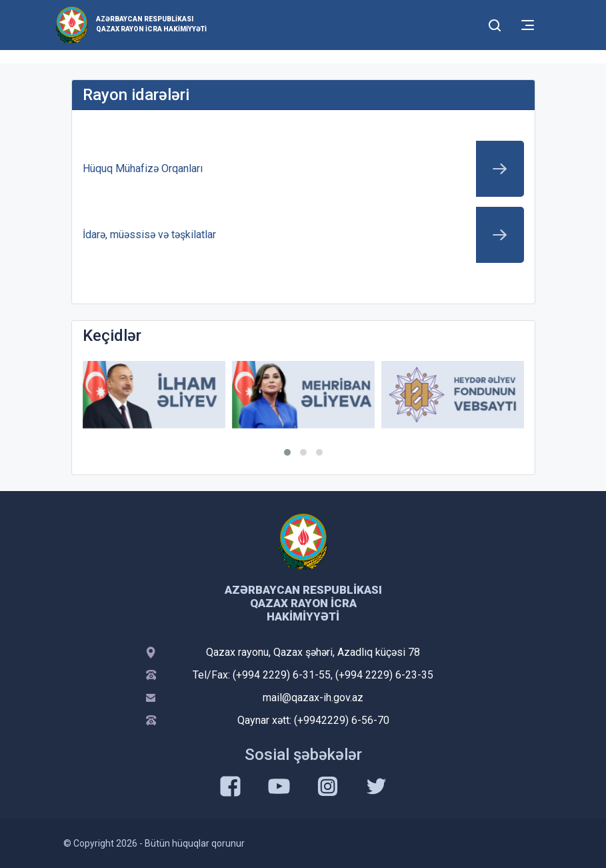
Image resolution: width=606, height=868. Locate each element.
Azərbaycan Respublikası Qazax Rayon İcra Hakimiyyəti (151, 24)
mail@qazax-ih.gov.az (313, 698)
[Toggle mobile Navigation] (528, 25)
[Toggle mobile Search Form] (495, 23)
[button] (287, 452)
